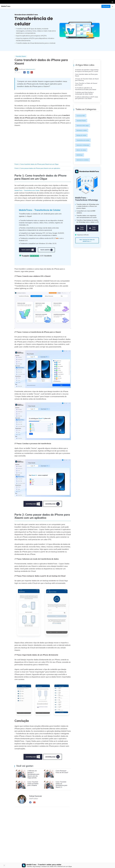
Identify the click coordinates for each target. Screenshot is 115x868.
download (33, 507)
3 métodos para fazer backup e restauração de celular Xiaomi (85, 99)
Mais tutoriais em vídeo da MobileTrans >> (87, 252)
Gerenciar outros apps (83, 133)
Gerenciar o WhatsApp (84, 153)
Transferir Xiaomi (22, 57)
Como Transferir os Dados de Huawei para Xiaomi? (85, 89)
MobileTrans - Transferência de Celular (30, 191)
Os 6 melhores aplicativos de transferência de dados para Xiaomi (87, 94)
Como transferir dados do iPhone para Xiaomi (86, 78)
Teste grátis (81, 239)
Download (106, 6)
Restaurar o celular (82, 138)
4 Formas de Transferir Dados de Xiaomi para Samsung (86, 83)
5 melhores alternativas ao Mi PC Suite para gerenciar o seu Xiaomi (86, 105)
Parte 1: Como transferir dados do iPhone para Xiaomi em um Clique (41, 165)
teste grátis (27, 253)
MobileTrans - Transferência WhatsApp (83, 208)
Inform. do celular (82, 158)
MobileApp (80, 163)
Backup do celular (82, 143)
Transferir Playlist (82, 128)
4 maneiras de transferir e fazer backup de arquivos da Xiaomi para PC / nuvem (87, 72)
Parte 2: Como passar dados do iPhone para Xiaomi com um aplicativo (42, 169)
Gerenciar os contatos (83, 168)
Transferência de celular (84, 148)
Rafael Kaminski (31, 70)
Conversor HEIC (81, 123)
